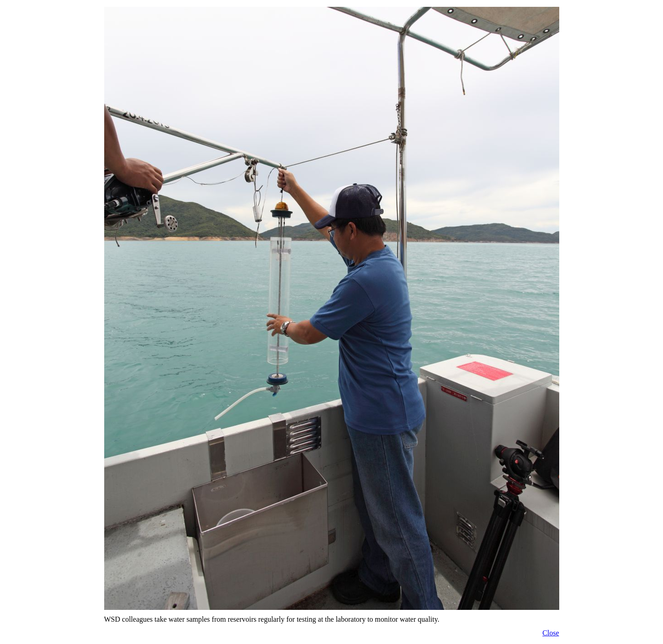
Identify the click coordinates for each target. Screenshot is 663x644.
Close (551, 633)
